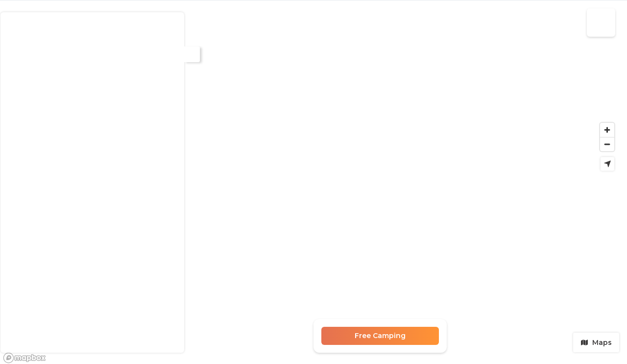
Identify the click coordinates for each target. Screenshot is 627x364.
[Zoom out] (607, 144)
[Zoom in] (607, 130)
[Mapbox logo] (24, 358)
